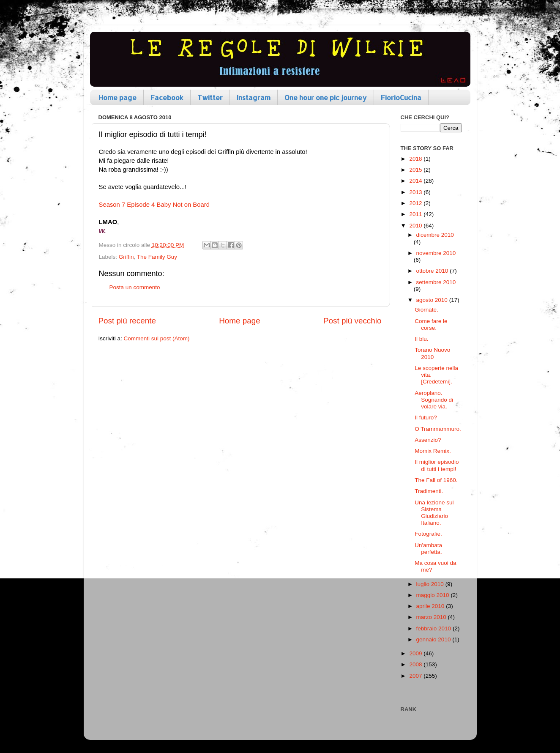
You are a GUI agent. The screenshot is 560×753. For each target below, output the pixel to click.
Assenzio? (428, 440)
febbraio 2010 (434, 628)
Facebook (167, 97)
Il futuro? (426, 418)
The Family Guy (157, 257)
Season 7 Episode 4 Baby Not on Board (154, 205)
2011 (416, 214)
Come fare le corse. (431, 324)
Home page (117, 97)
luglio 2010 (431, 584)
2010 (416, 226)
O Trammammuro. (438, 429)
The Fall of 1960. (436, 480)
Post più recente (127, 321)
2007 (416, 676)
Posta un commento (135, 287)
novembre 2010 (436, 253)
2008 (416, 664)
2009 (416, 653)
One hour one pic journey (326, 97)
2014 (416, 181)
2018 (416, 159)
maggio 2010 (434, 595)
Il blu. (421, 339)
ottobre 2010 (433, 271)
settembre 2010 (436, 282)
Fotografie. (428, 534)
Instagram (254, 97)
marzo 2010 (432, 617)
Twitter (210, 97)
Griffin (126, 257)
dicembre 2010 (435, 235)
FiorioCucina (401, 97)
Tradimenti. (429, 491)
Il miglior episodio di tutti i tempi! (437, 465)
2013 (416, 192)
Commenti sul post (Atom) (157, 338)
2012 (416, 203)
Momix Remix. (433, 451)
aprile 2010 (431, 606)
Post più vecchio (352, 321)
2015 (416, 170)
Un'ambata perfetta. (428, 549)
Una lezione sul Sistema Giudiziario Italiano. (434, 513)
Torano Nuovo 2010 (432, 353)
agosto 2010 (433, 300)
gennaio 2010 (434, 639)
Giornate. (426, 310)
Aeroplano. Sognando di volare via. (434, 400)
